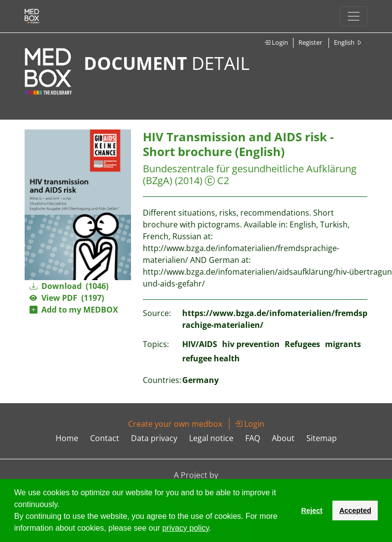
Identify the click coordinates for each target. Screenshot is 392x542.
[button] (215, 529)
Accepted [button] (355, 510)
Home (67, 438)
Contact (105, 438)
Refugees (302, 344)
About (283, 438)
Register (310, 42)
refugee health (211, 358)
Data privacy (154, 438)
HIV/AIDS (200, 344)
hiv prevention (251, 344)
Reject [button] (311, 510)
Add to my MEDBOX (74, 310)
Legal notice (211, 438)
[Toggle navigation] (354, 16)
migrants (343, 344)
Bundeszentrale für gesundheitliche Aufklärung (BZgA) (250, 175)
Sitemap (322, 438)
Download (69, 286)
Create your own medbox (175, 424)
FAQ (253, 438)
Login (276, 42)
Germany (200, 380)
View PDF (67, 298)
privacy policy (185, 528)
